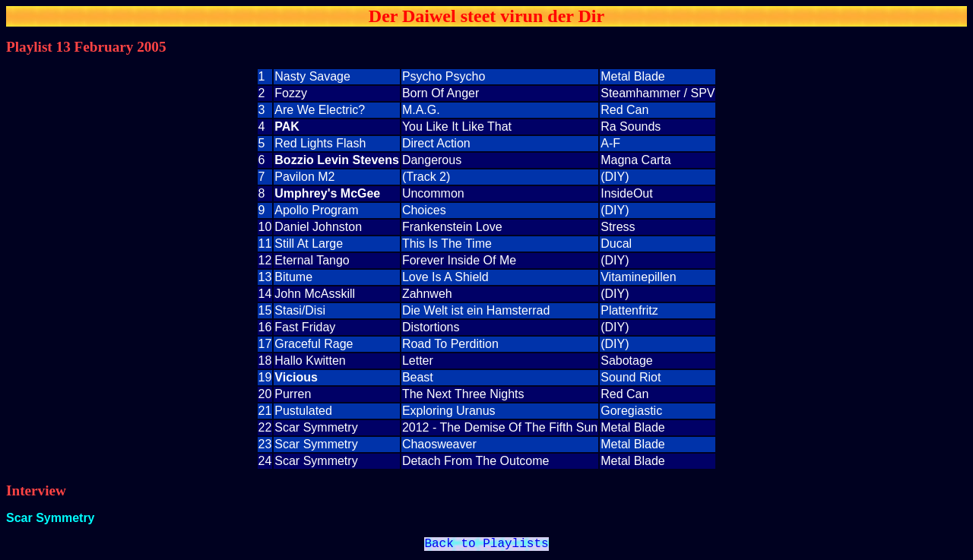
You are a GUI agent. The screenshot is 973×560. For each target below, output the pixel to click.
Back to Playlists (486, 546)
